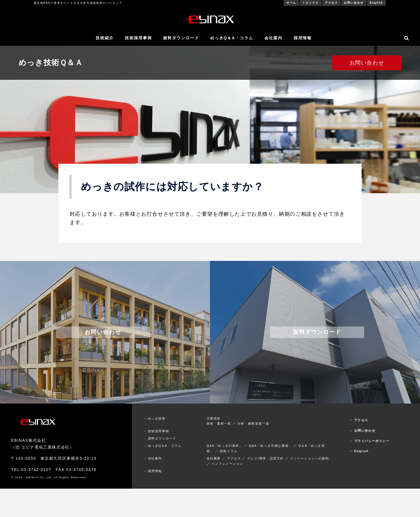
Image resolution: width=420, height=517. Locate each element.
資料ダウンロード (181, 38)
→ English (359, 451)
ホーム (291, 3)
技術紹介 (105, 38)
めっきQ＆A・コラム (232, 38)
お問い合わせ (354, 3)
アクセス (331, 3)
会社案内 (273, 38)
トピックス (311, 3)
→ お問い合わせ (362, 431)
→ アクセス (359, 420)
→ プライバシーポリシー (369, 441)
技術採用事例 (138, 38)
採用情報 (303, 38)
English (376, 3)
